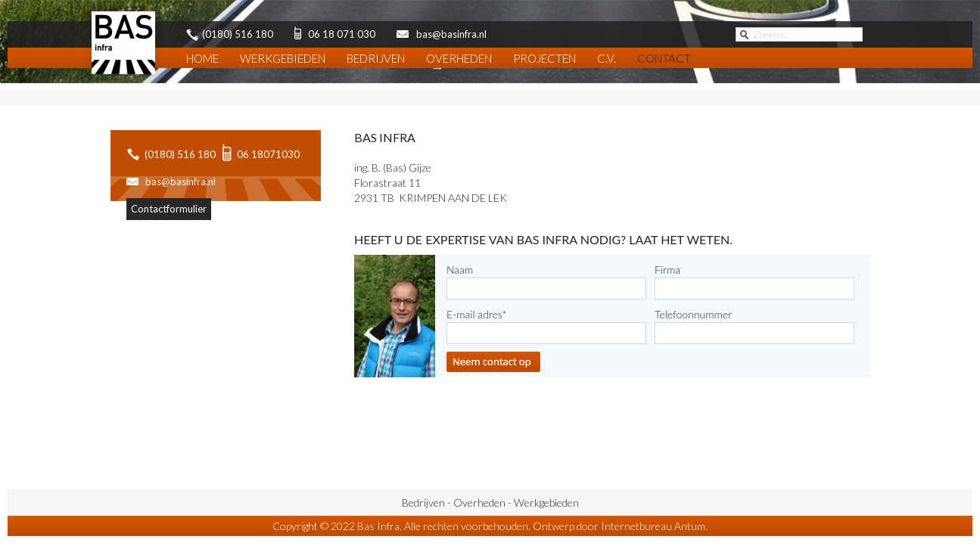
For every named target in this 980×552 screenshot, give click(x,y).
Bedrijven (376, 58)
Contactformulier (169, 209)
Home (202, 58)
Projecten (544, 58)
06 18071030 (268, 154)
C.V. (607, 58)
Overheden (459, 58)
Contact (664, 58)
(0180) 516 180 (180, 154)
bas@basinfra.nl (180, 181)
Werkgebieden (283, 58)
